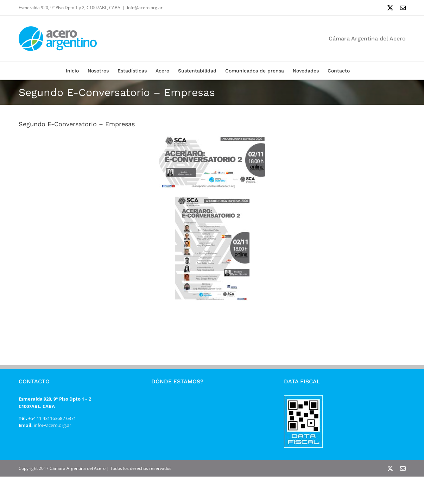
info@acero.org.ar (145, 8)
